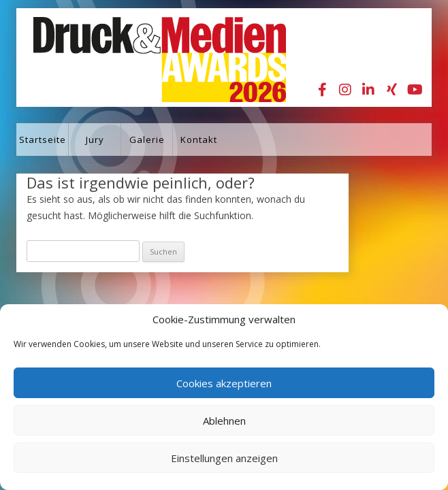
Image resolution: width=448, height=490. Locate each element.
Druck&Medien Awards (147, 58)
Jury (95, 140)
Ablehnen (224, 421)
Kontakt (199, 140)
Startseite (43, 140)
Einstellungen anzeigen (224, 458)
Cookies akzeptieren (224, 383)
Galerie (147, 140)
